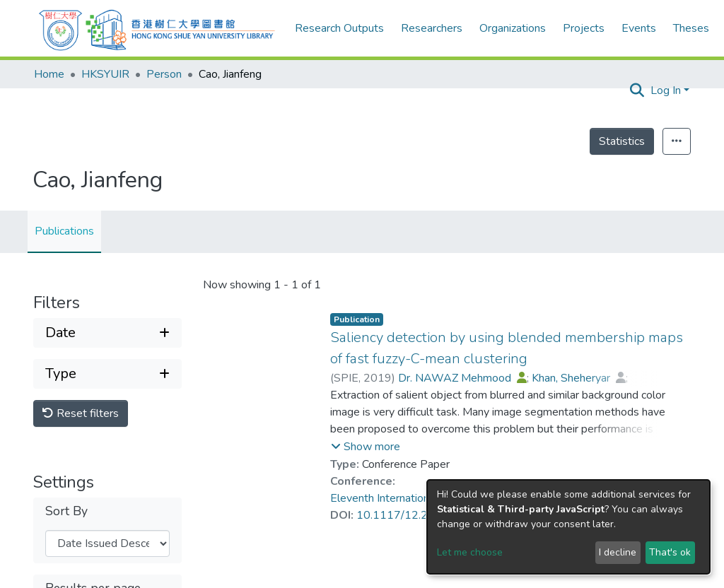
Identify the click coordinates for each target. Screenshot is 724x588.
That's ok (670, 552)
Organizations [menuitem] (513, 28)
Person (164, 74)
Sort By (66, 511)
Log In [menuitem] (666, 90)
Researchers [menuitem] (432, 28)
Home (49, 74)
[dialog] (568, 527)
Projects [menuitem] (584, 28)
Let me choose (470, 552)
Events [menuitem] (639, 28)
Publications (64, 231)
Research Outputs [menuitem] (339, 28)
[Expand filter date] (107, 333)
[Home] (157, 28)
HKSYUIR (105, 74)
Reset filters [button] (81, 413)
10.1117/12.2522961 (413, 515)
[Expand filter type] (107, 374)
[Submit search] (637, 90)
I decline (618, 552)
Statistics (622, 141)
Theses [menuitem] (691, 28)
